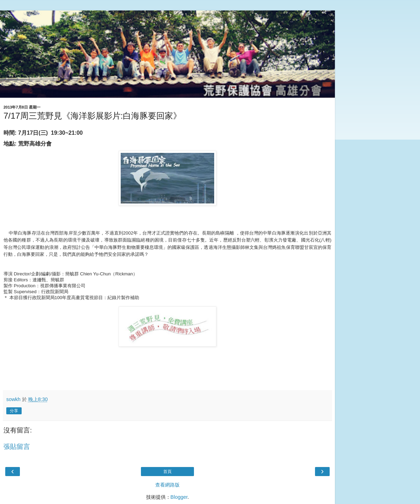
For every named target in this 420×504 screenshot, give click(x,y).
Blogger (179, 497)
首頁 (167, 472)
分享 (14, 411)
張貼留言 (17, 447)
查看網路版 (167, 485)
